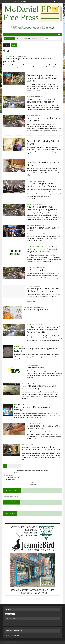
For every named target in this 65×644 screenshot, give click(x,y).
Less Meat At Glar (36, 368)
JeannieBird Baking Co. (12, 477)
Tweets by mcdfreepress (11, 496)
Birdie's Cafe (9, 475)
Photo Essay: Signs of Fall (36, 310)
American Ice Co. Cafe (12, 473)
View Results (32, 485)
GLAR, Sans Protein (36, 270)
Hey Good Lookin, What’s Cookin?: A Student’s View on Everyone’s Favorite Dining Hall (44, 330)
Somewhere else (10, 479)
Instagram (23, 1)
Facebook (14, 1)
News (32, 73)
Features (29, 139)
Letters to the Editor (41, 247)
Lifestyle (33, 160)
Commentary (9, 56)
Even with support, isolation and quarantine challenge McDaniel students (42, 78)
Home (14, 56)
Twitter (7, 1)
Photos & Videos (28, 307)
